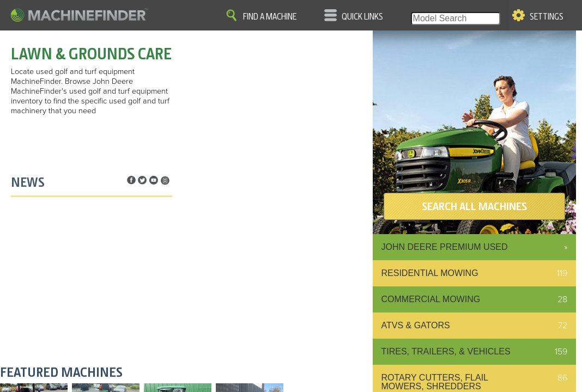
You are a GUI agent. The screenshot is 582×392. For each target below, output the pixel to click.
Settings (547, 17)
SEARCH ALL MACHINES (474, 206)
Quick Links (362, 17)
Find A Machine (270, 17)
